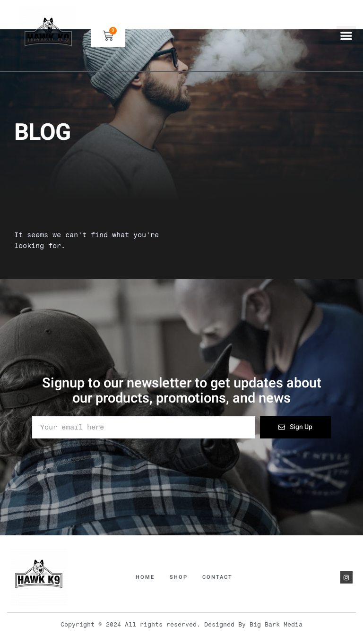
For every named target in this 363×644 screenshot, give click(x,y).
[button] (346, 36)
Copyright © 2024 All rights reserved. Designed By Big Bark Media (181, 624)
